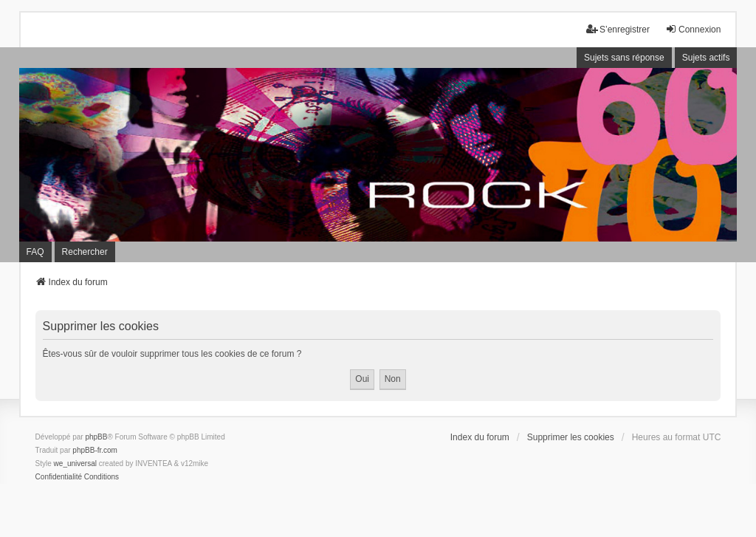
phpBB (96, 437)
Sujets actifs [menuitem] (706, 58)
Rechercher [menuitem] (85, 252)
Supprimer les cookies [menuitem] (571, 437)
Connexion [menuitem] (693, 29)
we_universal (75, 464)
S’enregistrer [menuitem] (618, 29)
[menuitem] (59, 477)
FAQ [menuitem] (35, 252)
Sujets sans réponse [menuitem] (624, 58)
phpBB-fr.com (95, 450)
